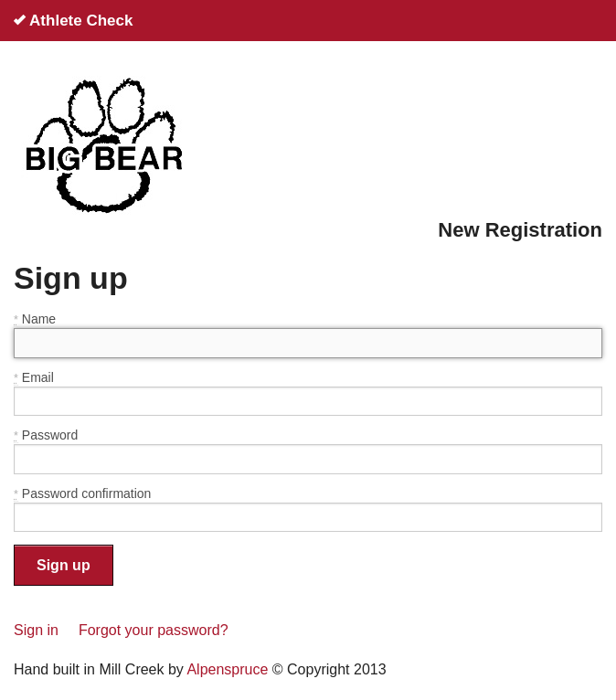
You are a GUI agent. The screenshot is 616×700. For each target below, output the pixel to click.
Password (46, 435)
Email (34, 378)
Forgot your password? (154, 630)
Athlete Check (73, 21)
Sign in (36, 630)
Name (35, 319)
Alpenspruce (227, 669)
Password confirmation (82, 494)
